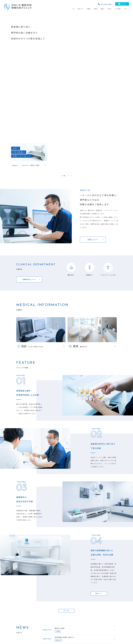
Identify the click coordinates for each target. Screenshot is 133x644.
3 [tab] (66, 16)
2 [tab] (64, 16)
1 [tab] (62, 16)
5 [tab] (71, 16)
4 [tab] (69, 16)
